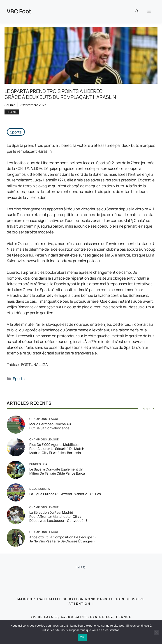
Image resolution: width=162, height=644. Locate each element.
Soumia (10, 105)
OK (82, 637)
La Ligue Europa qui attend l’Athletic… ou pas (65, 494)
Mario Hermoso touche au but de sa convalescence (50, 426)
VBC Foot (19, 11)
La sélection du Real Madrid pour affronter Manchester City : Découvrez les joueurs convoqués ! (58, 517)
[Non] (156, 632)
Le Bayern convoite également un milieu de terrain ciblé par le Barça (57, 471)
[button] (137, 11)
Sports (12, 112)
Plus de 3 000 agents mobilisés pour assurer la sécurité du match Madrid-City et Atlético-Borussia (57, 449)
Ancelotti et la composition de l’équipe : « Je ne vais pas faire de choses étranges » (63, 539)
